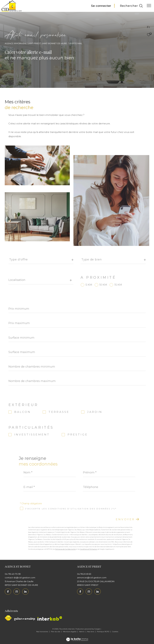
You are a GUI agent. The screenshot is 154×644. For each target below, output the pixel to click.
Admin (82, 632)
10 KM (103, 285)
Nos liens (91, 632)
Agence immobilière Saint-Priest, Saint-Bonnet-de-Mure (36, 43)
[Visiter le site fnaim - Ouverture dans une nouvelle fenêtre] (8, 618)
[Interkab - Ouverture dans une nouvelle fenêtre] (50, 618)
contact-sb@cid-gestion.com (20, 578)
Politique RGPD (103, 632)
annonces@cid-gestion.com (92, 578)
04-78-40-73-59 (13, 574)
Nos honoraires (42, 632)
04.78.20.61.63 (84, 574)
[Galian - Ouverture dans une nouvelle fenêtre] (25, 619)
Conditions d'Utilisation (89, 549)
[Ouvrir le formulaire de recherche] (131, 6)
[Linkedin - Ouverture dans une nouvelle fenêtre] (25, 592)
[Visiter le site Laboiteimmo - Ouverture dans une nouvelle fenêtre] (77, 637)
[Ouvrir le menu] (149, 6)
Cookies (115, 632)
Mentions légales (70, 632)
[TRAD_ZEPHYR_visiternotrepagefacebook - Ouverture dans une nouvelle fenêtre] (8, 592)
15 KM (118, 285)
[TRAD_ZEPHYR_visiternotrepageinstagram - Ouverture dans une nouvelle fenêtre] (17, 592)
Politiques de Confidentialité (65, 549)
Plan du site (56, 632)
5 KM (89, 285)
